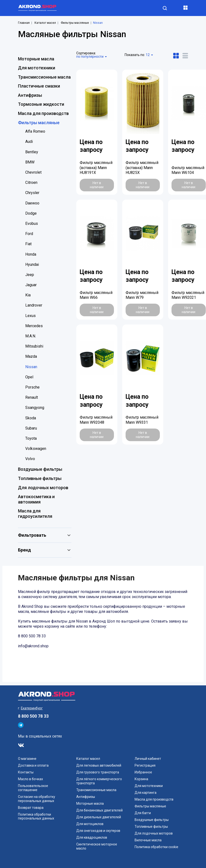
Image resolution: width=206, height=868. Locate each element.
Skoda (31, 418)
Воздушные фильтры (40, 469)
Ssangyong (35, 408)
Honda (31, 254)
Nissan (31, 367)
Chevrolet (33, 172)
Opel (29, 377)
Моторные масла (36, 59)
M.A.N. (31, 336)
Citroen (31, 183)
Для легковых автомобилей (99, 765)
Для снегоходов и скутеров (98, 831)
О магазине (27, 759)
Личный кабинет (148, 759)
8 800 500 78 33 (33, 716)
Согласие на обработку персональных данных (37, 799)
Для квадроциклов (92, 837)
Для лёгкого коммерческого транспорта (99, 781)
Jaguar (31, 285)
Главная (24, 23)
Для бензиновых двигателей (99, 810)
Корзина (141, 779)
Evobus (32, 223)
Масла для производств (43, 113)
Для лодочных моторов (43, 488)
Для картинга (146, 793)
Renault (32, 397)
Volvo (30, 459)
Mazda (31, 356)
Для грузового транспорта (98, 772)
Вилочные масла (148, 840)
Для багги (143, 813)
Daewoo (32, 203)
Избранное (143, 772)
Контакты (26, 772)
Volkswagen (36, 449)
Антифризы (30, 95)
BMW (30, 162)
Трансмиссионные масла (44, 77)
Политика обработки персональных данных (36, 816)
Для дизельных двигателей (99, 817)
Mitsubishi (34, 346)
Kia (28, 295)
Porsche (32, 387)
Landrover (34, 305)
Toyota (31, 438)
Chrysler (32, 193)
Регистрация (145, 765)
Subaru (31, 428)
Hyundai (32, 264)
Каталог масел (45, 23)
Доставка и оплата (33, 765)
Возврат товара (31, 808)
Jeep (30, 275)
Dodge (31, 213)
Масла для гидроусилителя (35, 514)
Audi (29, 142)
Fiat (28, 244)
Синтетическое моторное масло (97, 846)
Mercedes (34, 326)
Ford (29, 234)
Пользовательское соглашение (33, 788)
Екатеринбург (32, 708)
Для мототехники (37, 68)
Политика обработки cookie (156, 847)
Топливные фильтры (40, 478)
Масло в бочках (30, 779)
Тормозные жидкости (41, 104)
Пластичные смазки (39, 86)
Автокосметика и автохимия (36, 499)
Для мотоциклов (90, 824)
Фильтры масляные (75, 23)
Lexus (30, 316)
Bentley (32, 152)
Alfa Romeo (35, 131)
